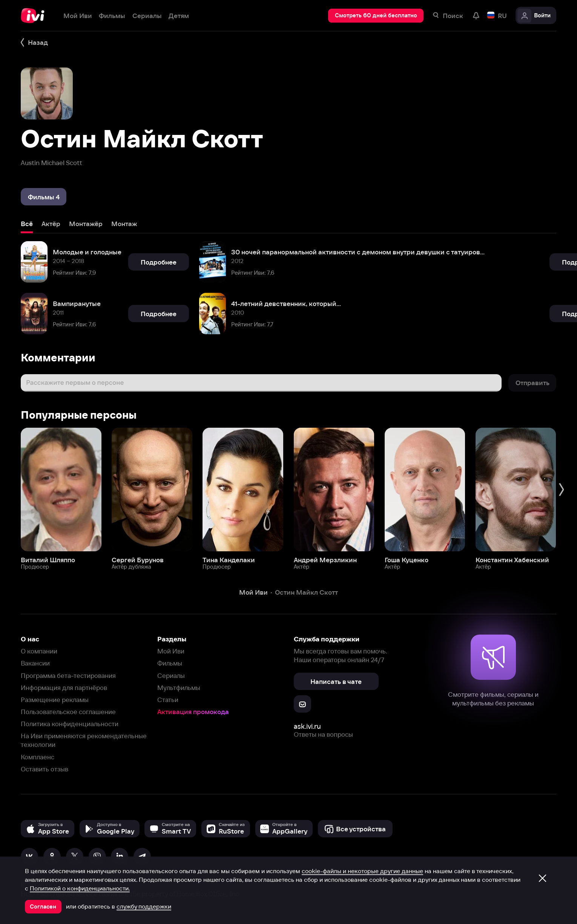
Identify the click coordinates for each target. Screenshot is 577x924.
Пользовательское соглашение (68, 712)
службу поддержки (144, 906)
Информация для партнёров (64, 688)
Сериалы (171, 675)
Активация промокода (193, 712)
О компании (39, 651)
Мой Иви (171, 651)
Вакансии (35, 663)
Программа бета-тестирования (68, 675)
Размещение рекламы (55, 700)
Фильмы (170, 663)
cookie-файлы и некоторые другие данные (362, 871)
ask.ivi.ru (307, 726)
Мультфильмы (179, 688)
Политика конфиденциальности (70, 724)
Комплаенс (38, 757)
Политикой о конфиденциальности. (80, 888)
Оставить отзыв (45, 769)
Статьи (168, 700)
